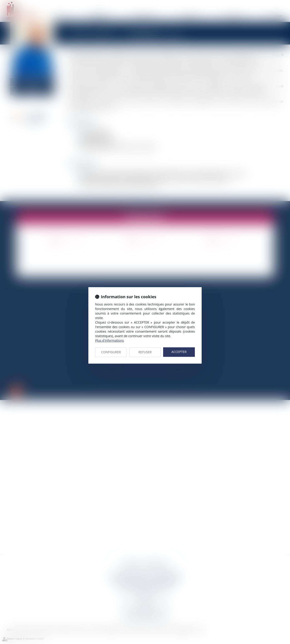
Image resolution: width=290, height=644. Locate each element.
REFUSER (145, 352)
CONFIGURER (111, 352)
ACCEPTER (179, 352)
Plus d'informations (109, 340)
